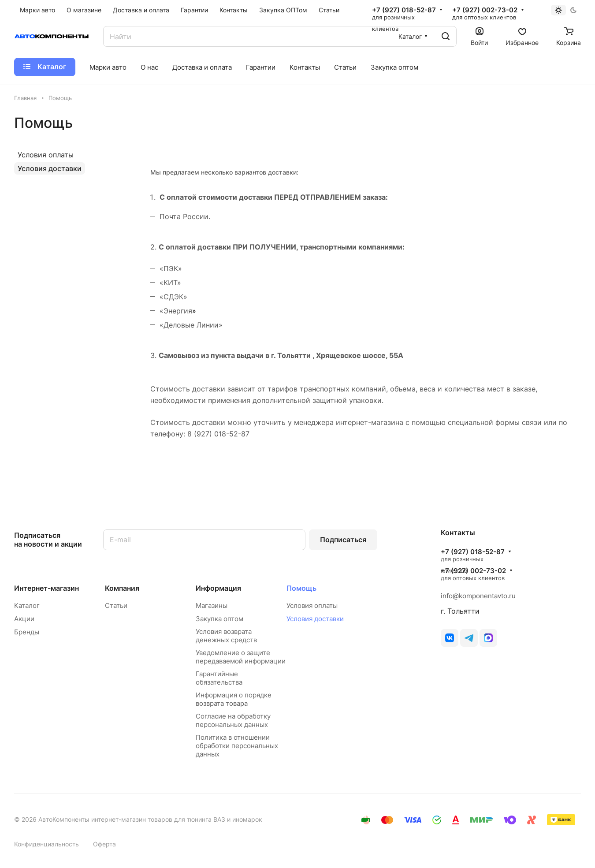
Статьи (116, 605)
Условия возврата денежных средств (226, 636)
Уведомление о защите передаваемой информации (241, 657)
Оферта (104, 844)
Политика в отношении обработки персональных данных (237, 746)
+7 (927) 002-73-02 (485, 10)
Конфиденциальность (46, 844)
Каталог (27, 605)
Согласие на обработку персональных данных (233, 720)
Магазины (212, 605)
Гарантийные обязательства (219, 678)
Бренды (27, 632)
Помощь (301, 588)
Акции (24, 619)
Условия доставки (50, 168)
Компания (122, 588)
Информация (218, 588)
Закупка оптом (219, 619)
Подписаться (343, 540)
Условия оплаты (46, 155)
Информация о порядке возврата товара (234, 699)
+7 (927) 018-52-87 (404, 10)
